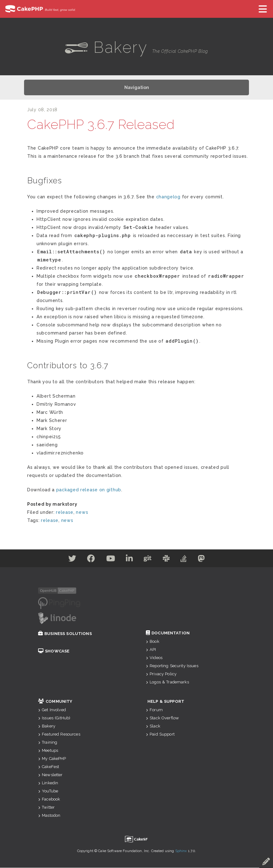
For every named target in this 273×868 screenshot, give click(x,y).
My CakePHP (52, 759)
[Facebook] (87, 560)
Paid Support (160, 734)
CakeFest (49, 767)
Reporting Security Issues (172, 666)
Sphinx (181, 851)
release (65, 513)
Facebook (49, 799)
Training (48, 743)
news (82, 513)
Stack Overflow (162, 718)
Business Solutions (65, 634)
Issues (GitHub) (54, 718)
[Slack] (169, 560)
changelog (168, 197)
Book (153, 642)
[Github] (149, 560)
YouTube (48, 791)
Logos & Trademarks (167, 682)
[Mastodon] (208, 560)
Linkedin (48, 783)
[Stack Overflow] (188, 560)
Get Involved (52, 710)
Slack (153, 726)
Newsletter (50, 775)
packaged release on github (89, 490)
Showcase (54, 651)
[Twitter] (66, 560)
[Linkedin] (129, 560)
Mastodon (49, 816)
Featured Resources (59, 734)
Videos (154, 658)
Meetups (48, 751)
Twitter (46, 808)
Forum (154, 710)
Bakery (47, 726)
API (151, 650)
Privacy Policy (161, 674)
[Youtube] (108, 560)
